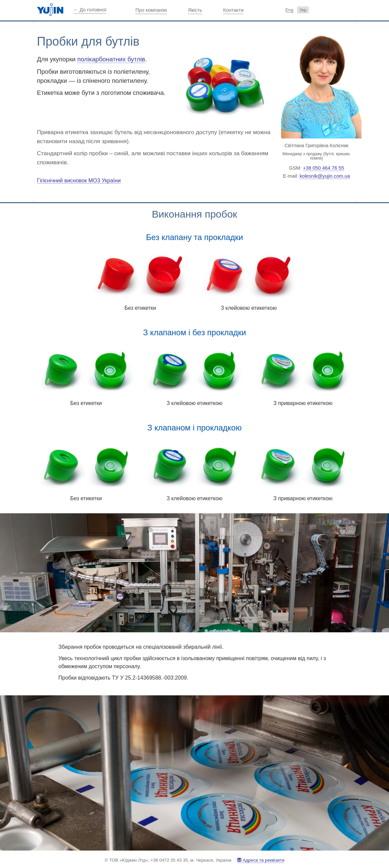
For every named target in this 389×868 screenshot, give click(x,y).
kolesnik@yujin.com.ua (325, 176)
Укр (303, 10)
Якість (195, 10)
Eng (289, 10)
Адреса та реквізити (261, 860)
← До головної (90, 10)
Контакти (233, 10)
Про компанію (151, 10)
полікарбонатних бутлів (111, 59)
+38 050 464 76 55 (323, 168)
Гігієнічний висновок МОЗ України (79, 181)
